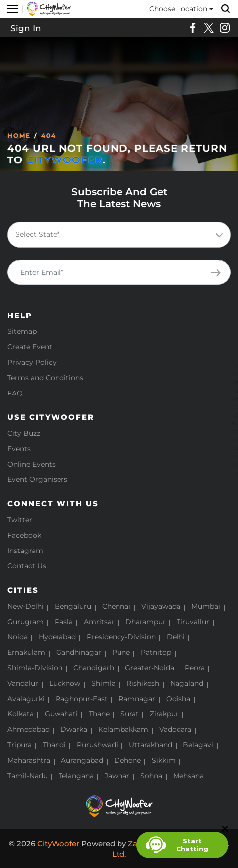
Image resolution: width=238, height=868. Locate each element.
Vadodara (175, 729)
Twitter (20, 520)
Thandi (54, 745)
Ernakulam (26, 652)
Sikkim (164, 760)
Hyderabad (57, 637)
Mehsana (188, 776)
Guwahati (61, 714)
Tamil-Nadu (28, 776)
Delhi (176, 637)
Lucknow (65, 683)
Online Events (31, 464)
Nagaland (187, 683)
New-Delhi (26, 606)
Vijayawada (161, 606)
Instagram (25, 551)
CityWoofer (64, 160)
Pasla (64, 622)
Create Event (30, 347)
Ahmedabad (29, 729)
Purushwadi (97, 745)
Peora (195, 668)
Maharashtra (29, 760)
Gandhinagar (79, 652)
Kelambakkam (123, 729)
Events (19, 449)
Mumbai (206, 606)
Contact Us (27, 566)
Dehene (127, 760)
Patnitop (156, 652)
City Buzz (24, 433)
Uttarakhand (150, 745)
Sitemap (22, 331)
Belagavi (198, 745)
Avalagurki (26, 699)
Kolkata (21, 714)
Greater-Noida (149, 668)
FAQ (15, 393)
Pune (121, 652)
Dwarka (74, 729)
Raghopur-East (82, 699)
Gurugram (26, 622)
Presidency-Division (121, 637)
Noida (18, 637)
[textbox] (117, 234)
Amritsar (99, 622)
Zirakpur (164, 714)
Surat (130, 714)
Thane (99, 714)
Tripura (20, 745)
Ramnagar (137, 699)
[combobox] (119, 235)
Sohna (151, 776)
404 (49, 135)
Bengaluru (73, 606)
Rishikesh (143, 683)
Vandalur (23, 683)
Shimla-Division (35, 668)
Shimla (103, 683)
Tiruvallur (193, 622)
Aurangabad (82, 760)
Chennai (116, 606)
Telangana (76, 776)
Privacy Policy (32, 362)
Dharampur (146, 622)
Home (19, 135)
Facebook (24, 535)
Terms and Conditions (45, 378)
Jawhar (117, 776)
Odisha (178, 699)
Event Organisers (37, 479)
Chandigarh (94, 668)
